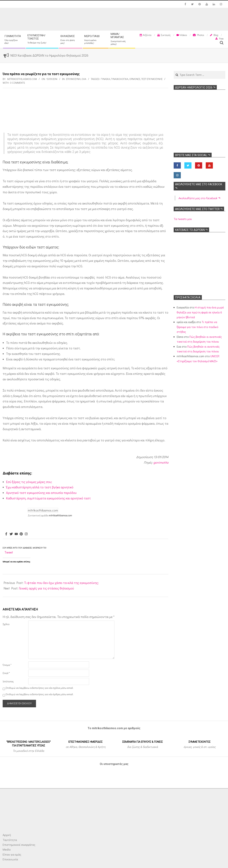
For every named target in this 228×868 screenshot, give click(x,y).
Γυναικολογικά (120, 79)
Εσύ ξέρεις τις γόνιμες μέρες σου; (29, 482)
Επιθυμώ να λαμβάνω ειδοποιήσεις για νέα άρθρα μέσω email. (40, 694)
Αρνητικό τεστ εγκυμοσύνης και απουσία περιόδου (41, 493)
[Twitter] (11, 534)
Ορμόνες (135, 79)
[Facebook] (6, 534)
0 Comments (18, 83)
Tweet (9, 552)
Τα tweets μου (183, 219)
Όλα (84, 79)
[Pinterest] (21, 534)
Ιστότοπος (8, 681)
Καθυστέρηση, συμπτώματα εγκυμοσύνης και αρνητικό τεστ (48, 498)
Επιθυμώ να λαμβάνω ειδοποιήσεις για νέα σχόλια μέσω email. (40, 688)
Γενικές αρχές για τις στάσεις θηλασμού (46, 588)
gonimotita (161, 462)
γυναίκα (105, 79)
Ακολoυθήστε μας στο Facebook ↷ (199, 198)
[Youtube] (16, 534)
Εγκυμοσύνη (73, 79)
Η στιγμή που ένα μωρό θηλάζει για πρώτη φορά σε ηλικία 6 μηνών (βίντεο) (200, 312)
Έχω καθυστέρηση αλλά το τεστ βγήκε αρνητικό (40, 487)
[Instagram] (26, 534)
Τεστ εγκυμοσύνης (152, 79)
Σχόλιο (6, 624)
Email (6, 673)
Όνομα (7, 665)
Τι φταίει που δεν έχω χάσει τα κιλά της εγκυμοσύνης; (61, 583)
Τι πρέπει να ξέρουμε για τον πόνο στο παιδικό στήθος (197, 327)
